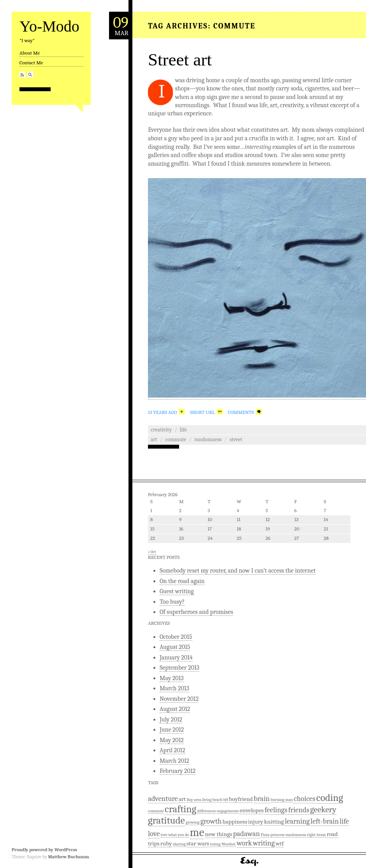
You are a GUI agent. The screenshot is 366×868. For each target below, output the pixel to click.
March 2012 (174, 761)
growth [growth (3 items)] (211, 821)
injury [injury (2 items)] (256, 822)
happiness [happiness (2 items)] (235, 822)
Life (183, 430)
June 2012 (172, 730)
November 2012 (179, 699)
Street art (180, 60)
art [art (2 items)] (182, 799)
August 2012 (175, 709)
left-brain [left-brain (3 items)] (325, 821)
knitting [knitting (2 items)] (274, 822)
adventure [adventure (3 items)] (163, 799)
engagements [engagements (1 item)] (228, 811)
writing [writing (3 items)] (264, 843)
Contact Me (31, 63)
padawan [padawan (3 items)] (246, 834)
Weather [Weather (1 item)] (229, 844)
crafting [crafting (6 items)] (180, 809)
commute (176, 439)
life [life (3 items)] (344, 821)
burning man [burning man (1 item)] (282, 800)
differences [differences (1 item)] (206, 811)
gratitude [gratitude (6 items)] (166, 820)
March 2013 (174, 688)
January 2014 (176, 658)
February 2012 (178, 771)
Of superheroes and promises (196, 612)
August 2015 (175, 647)
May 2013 (172, 678)
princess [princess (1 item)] (278, 835)
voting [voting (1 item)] (215, 844)
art (154, 439)
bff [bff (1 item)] (226, 800)
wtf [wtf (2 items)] (280, 843)
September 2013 (179, 668)
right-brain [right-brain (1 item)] (316, 835)
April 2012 (172, 750)
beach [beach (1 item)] (218, 800)
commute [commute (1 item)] (156, 811)
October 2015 (176, 637)
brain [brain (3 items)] (262, 799)
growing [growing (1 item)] (193, 822)
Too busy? (172, 602)
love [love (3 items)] (154, 834)
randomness (208, 439)
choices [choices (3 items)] (304, 799)
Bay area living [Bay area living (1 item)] (199, 800)
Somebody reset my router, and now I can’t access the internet (238, 571)
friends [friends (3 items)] (299, 810)
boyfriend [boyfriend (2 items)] (241, 799)
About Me (30, 53)
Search (30, 75)
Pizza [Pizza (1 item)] (265, 835)
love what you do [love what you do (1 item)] (175, 835)
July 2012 (171, 720)
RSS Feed (22, 75)
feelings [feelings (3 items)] (276, 810)
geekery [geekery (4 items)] (323, 810)
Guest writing (177, 591)
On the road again (182, 581)
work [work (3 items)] (244, 843)
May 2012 (172, 740)
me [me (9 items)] (197, 832)
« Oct (152, 552)
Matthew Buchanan (68, 857)
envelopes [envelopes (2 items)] (252, 810)
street (236, 439)
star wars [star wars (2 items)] (198, 843)
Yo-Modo (49, 26)
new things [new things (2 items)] (219, 834)
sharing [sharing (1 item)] (179, 844)
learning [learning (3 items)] (297, 821)
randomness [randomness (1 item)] (296, 835)
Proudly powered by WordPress (44, 850)
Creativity (161, 430)
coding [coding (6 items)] (330, 798)
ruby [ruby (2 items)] (166, 843)
